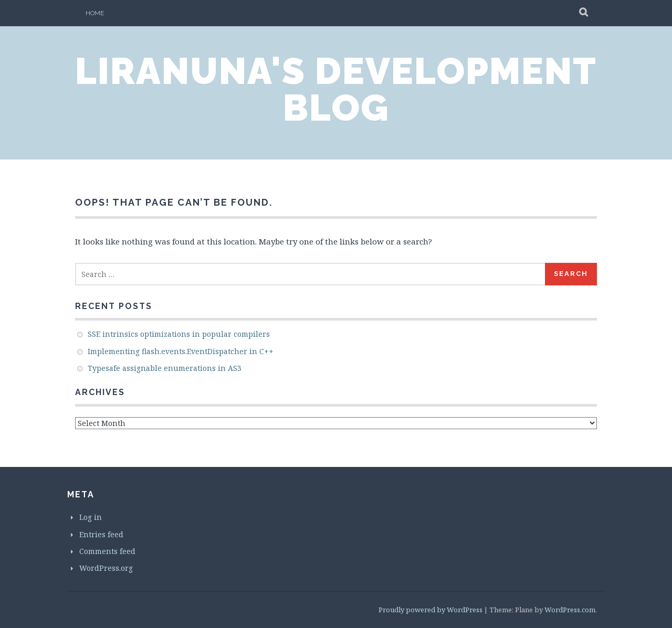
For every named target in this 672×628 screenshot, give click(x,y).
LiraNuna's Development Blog (336, 89)
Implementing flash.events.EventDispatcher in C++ (181, 351)
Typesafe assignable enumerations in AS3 (165, 368)
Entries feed (101, 534)
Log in (91, 517)
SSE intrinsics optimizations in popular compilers (179, 334)
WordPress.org (106, 568)
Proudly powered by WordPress (430, 610)
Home (95, 13)
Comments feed (107, 551)
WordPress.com (570, 610)
